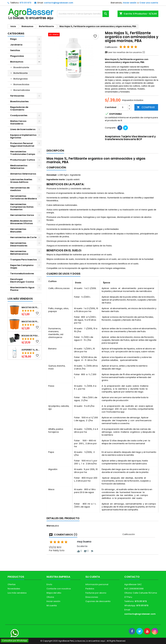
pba (57, 526)
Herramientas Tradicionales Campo (23, 153)
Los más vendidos (20, 299)
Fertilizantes (17, 96)
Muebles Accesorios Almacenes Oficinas (21, 222)
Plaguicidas (17, 56)
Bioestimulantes (19, 101)
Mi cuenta (52, 605)
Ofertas (12, 584)
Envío (49, 584)
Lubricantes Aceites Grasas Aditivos (21, 181)
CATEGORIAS (16, 33)
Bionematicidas (22, 90)
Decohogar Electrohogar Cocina (22, 280)
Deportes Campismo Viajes (22, 267)
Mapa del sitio (54, 593)
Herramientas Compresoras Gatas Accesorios (22, 207)
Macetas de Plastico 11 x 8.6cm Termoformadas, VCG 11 (31, 322)
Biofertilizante (21, 73)
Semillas (15, 50)
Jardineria (16, 45)
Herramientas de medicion (20, 189)
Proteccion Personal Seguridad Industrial (22, 145)
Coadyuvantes (19, 115)
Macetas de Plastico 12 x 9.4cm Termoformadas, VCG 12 (31, 307)
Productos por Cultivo (23, 160)
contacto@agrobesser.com (59, 3)
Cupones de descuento (98, 601)
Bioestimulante (21, 67)
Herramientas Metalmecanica (19, 253)
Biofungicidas (21, 79)
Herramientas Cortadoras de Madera (24, 197)
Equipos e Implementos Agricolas (23, 136)
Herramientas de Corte (23, 237)
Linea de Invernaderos (23, 129)
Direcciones (92, 597)
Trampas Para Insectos (23, 260)
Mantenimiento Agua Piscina (22, 289)
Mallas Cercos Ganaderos (18, 122)
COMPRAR (146, 107)
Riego (13, 39)
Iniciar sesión (130, 3)
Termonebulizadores (22, 274)
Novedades (14, 589)
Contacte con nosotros (59, 589)
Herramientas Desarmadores (19, 244)
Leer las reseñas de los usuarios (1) (125, 52)
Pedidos (90, 589)
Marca (50, 526)
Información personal (97, 584)
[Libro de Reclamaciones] (5, 621)
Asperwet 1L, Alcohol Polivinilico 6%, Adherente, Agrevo (31, 350)
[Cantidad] (123, 107)
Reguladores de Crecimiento (19, 108)
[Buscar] (83, 14)
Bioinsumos (17, 62)
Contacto (132, 577)
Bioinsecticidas (21, 84)
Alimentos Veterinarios (23, 174)
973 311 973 (25, 3)
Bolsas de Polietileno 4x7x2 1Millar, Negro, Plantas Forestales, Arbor (31, 336)
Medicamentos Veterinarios (19, 167)
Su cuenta (93, 577)
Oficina (50, 597)
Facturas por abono (96, 593)
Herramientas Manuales (18, 230)
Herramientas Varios (22, 215)
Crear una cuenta (149, 3)
